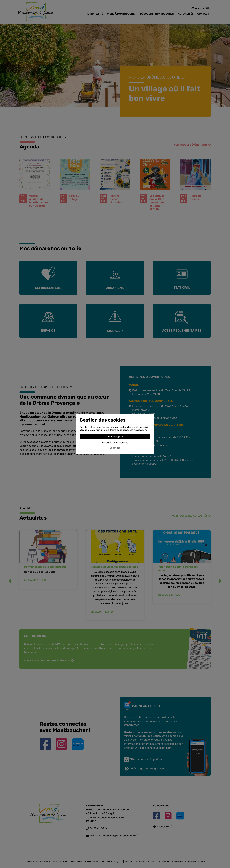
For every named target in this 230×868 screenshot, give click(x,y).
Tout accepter (115, 437)
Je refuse (115, 448)
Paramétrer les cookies (115, 443)
